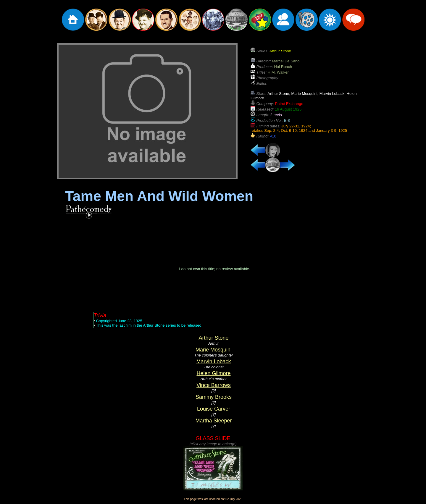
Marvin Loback (213, 362)
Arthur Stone (213, 338)
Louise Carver (214, 409)
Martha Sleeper (213, 421)
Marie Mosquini (214, 350)
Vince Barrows (214, 385)
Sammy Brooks (214, 397)
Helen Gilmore (213, 373)
